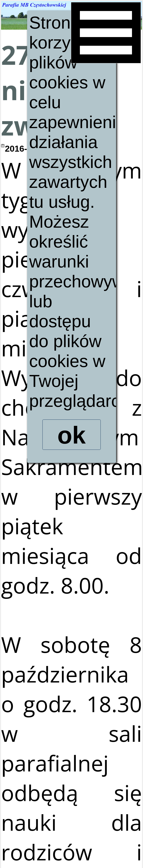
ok (71, 436)
